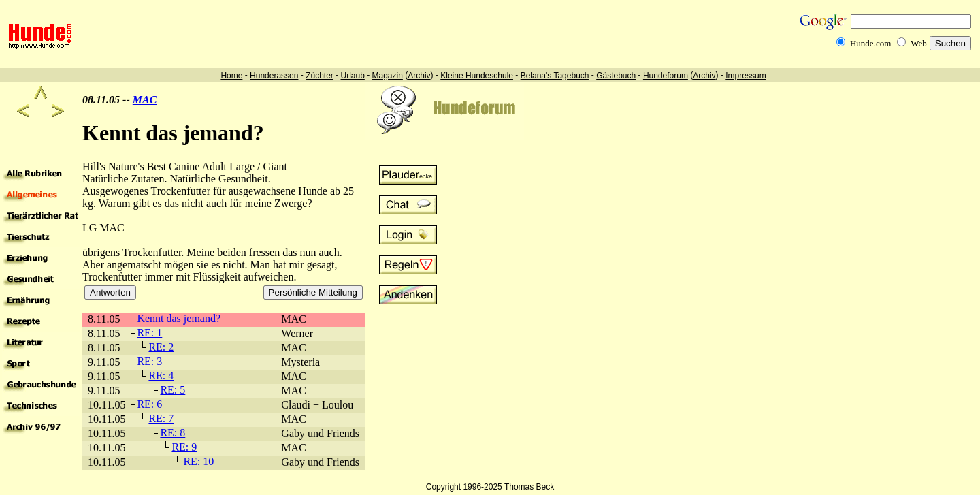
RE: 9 (184, 447)
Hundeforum (666, 76)
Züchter (320, 76)
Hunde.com (870, 43)
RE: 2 (161, 347)
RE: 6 (149, 404)
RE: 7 (161, 418)
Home (231, 76)
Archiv (419, 76)
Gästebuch (616, 76)
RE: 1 (149, 333)
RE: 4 (161, 376)
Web (919, 43)
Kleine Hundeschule (477, 76)
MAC (145, 100)
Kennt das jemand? (179, 318)
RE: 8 (173, 433)
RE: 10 (198, 461)
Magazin (388, 76)
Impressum (746, 76)
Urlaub (352, 76)
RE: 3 (149, 361)
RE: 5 (173, 390)
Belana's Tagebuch (555, 76)
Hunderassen (274, 76)
